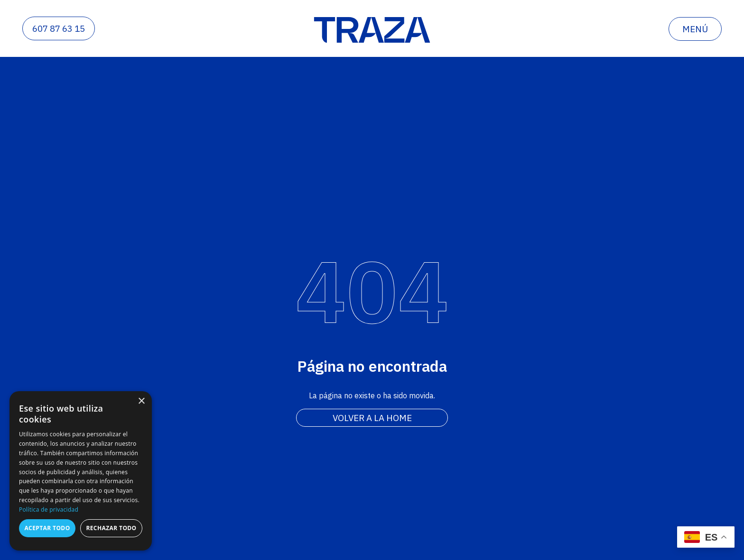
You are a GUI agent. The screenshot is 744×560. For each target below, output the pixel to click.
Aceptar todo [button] (47, 528)
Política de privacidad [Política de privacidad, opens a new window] (49, 510)
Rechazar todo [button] (111, 528)
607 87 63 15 (59, 28)
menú (695, 29)
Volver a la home (372, 418)
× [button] (141, 401)
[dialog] (81, 471)
